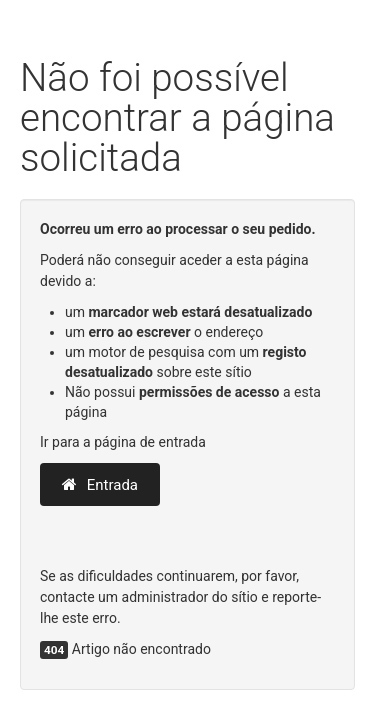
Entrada (100, 485)
